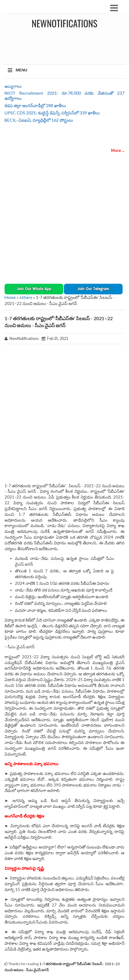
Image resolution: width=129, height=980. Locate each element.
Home (10, 297)
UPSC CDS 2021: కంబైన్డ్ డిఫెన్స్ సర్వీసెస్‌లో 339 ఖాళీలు (52, 114)
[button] (34, 289)
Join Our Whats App (34, 289)
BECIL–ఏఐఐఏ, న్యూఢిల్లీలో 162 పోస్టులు (39, 122)
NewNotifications (64, 23)
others (26, 297)
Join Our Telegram (93, 289)
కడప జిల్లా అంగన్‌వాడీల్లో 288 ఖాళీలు (35, 107)
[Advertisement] (66, 45)
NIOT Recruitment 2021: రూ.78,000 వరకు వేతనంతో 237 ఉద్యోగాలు (64, 97)
